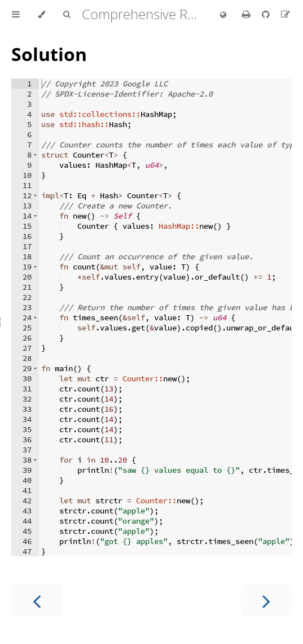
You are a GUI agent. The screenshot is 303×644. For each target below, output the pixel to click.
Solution (49, 54)
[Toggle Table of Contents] (16, 15)
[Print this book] (247, 14)
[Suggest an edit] (286, 14)
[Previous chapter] (37, 600)
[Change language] (223, 15)
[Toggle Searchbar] (67, 15)
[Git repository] (267, 14)
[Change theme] (41, 15)
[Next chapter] (266, 600)
